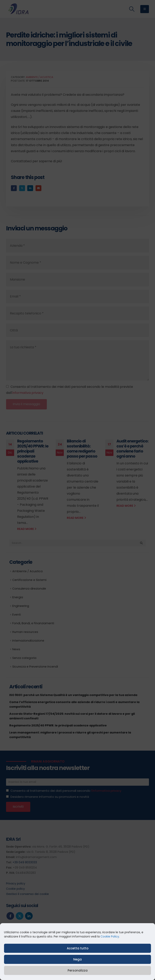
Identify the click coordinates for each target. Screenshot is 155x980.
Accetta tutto (78, 948)
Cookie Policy (110, 936)
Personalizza (78, 970)
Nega (77, 959)
